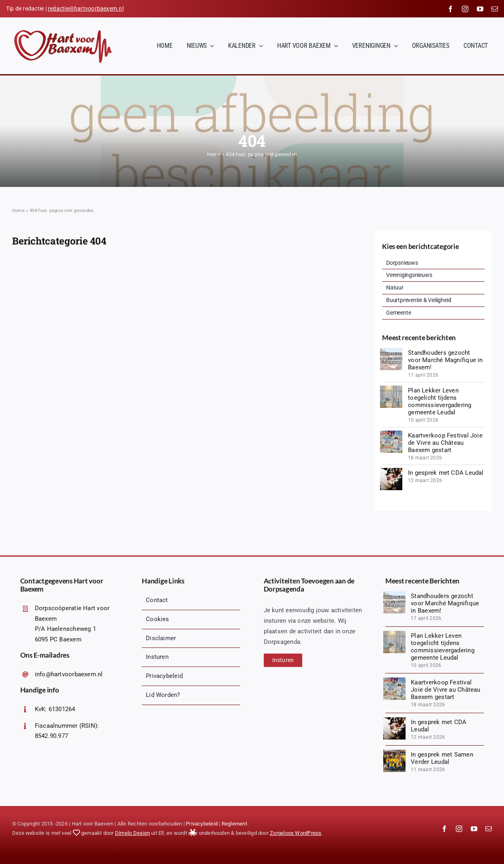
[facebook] (451, 9)
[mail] (495, 9)
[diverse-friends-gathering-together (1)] (391, 471)
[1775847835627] (391, 388)
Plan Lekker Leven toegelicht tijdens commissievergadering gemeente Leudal (440, 401)
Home (214, 154)
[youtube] (480, 9)
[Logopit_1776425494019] (391, 351)
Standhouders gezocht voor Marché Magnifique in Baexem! (445, 360)
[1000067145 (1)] (394, 753)
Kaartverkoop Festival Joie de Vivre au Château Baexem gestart (445, 443)
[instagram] (465, 9)
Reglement (234, 824)
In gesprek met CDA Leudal (446, 473)
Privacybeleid (202, 824)
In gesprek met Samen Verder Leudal (442, 758)
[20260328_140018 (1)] (391, 433)
